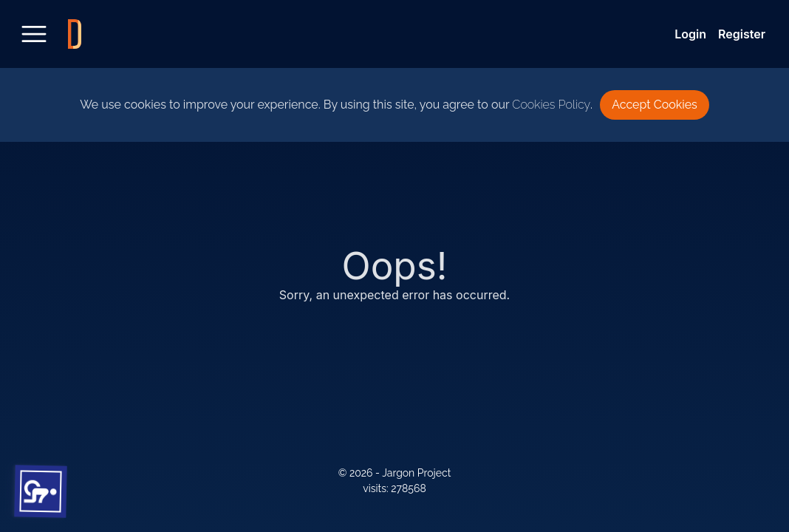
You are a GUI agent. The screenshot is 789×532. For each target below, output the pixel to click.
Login (690, 34)
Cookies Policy (551, 105)
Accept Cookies (655, 105)
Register (742, 34)
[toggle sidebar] (34, 34)
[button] (41, 492)
